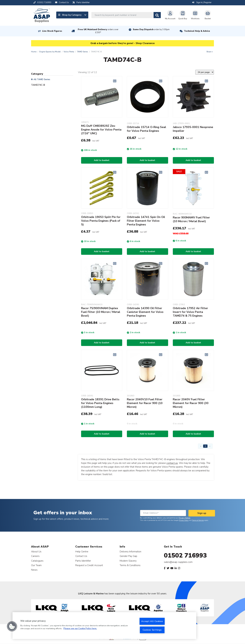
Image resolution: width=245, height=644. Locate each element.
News (34, 570)
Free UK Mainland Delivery (98, 31)
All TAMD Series (41, 79)
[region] (104, 626)
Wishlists (195, 15)
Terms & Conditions (130, 565)
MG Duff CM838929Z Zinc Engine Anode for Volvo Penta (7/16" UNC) (101, 130)
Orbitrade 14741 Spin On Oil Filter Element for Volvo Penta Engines (146, 221)
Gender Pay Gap (128, 556)
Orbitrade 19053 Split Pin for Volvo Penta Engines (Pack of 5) (101, 221)
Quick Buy (183, 15)
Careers (35, 556)
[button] (12, 626)
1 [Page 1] (205, 446)
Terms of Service (198, 520)
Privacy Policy (184, 520)
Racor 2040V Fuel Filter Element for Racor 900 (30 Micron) (191, 403)
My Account (170, 15)
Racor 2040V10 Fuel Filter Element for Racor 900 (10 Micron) (145, 403)
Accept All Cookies (152, 621)
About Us (36, 551)
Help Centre (82, 551)
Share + (210, 52)
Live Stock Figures (52, 31)
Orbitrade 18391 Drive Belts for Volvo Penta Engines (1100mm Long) (100, 403)
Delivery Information (130, 551)
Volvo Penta (69, 52)
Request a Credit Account (89, 565)
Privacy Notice (184, 518)
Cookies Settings (152, 630)
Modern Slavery (128, 561)
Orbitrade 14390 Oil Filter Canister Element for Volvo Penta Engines (145, 312)
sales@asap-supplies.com (178, 562)
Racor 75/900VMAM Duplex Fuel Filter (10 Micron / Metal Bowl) (101, 312)
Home (34, 52)
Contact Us (81, 556)
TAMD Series (82, 52)
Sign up (202, 513)
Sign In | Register (202, 2)
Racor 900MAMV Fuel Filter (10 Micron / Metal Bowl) (191, 219)
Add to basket (102, 160)
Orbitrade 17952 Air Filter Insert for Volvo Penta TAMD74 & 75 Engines (190, 312)
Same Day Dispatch (151, 30)
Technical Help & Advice (197, 31)
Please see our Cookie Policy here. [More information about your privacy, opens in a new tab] (80, 629)
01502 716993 (185, 555)
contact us (172, 463)
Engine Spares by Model (50, 52)
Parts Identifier (83, 561)
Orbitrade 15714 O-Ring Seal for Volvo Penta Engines (146, 129)
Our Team (36, 565)
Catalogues (37, 561)
